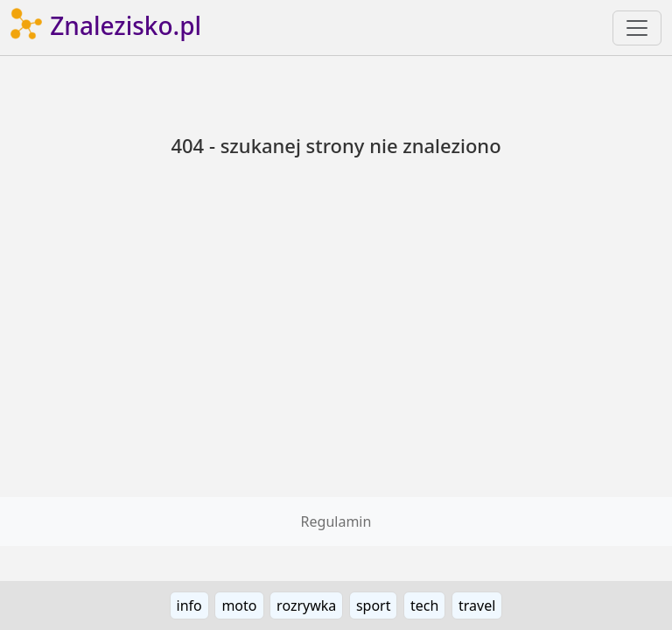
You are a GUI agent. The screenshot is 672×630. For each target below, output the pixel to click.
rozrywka (306, 605)
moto (239, 605)
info (189, 605)
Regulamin (336, 521)
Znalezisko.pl (106, 28)
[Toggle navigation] (637, 28)
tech (424, 605)
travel (477, 605)
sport (374, 605)
